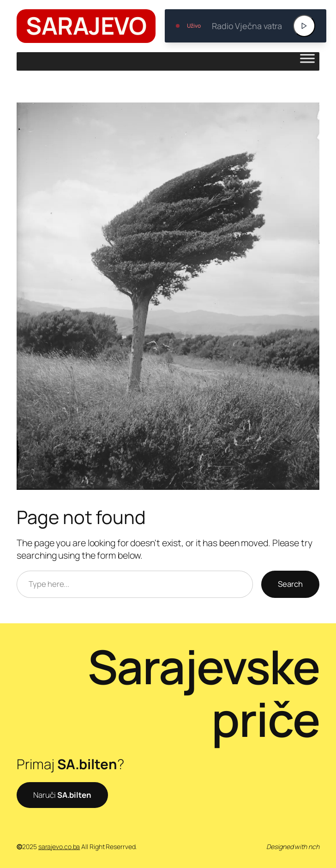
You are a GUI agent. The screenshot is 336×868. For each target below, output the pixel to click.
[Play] (304, 26)
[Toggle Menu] (307, 61)
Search (290, 584)
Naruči (62, 795)
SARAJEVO (86, 26)
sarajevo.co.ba (59, 847)
